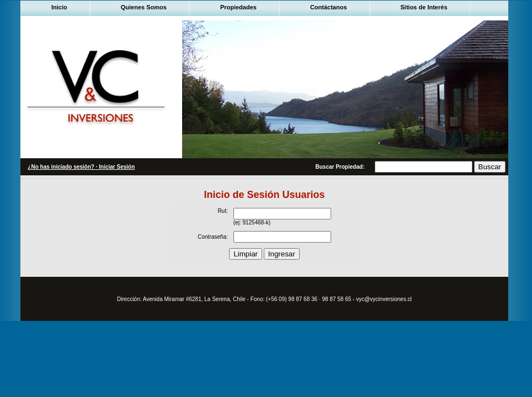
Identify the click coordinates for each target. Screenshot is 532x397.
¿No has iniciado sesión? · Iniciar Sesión (81, 167)
